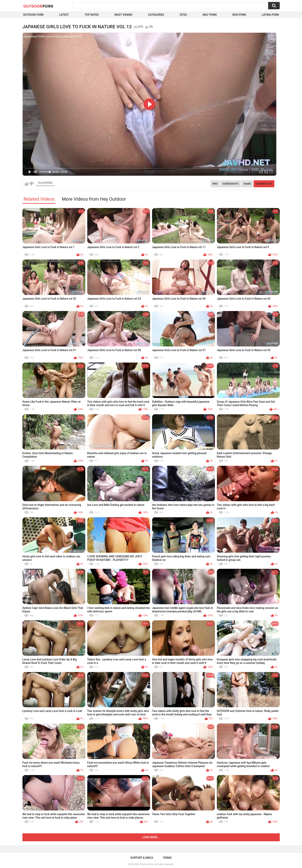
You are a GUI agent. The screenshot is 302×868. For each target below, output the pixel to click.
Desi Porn (239, 15)
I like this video (27, 184)
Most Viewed (123, 15)
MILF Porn (210, 15)
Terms (167, 858)
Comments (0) (264, 184)
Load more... (151, 837)
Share (247, 184)
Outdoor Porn (33, 15)
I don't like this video (32, 184)
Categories (156, 15)
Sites (183, 15)
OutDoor (38, 6)
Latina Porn (270, 15)
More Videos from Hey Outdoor (94, 199)
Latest (64, 15)
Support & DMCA (142, 858)
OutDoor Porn (147, 864)
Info (215, 184)
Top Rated (92, 15)
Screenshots (231, 184)
